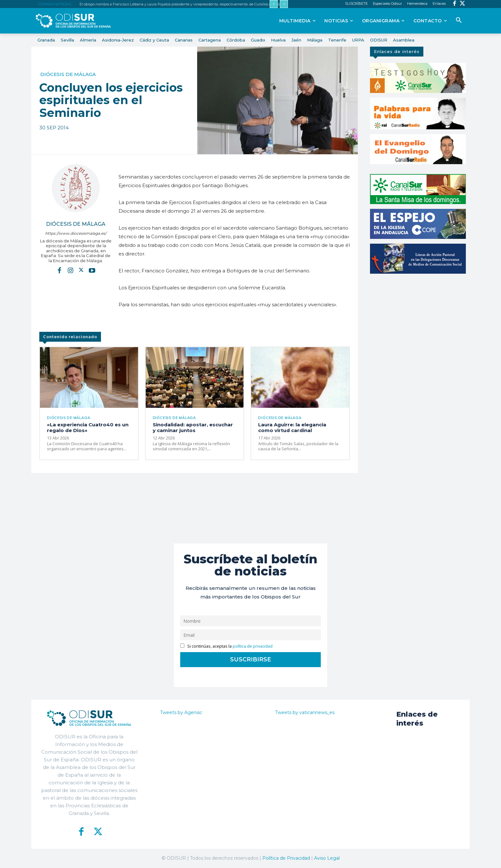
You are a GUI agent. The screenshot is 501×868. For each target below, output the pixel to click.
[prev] (274, 4)
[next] (284, 4)
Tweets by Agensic (181, 712)
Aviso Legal (327, 858)
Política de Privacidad (286, 858)
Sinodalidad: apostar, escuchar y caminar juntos (193, 427)
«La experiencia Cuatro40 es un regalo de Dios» (88, 427)
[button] (459, 20)
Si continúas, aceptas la (226, 646)
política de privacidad (253, 646)
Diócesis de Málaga (68, 74)
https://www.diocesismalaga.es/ (76, 233)
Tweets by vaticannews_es (305, 712)
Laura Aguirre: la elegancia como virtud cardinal (292, 427)
